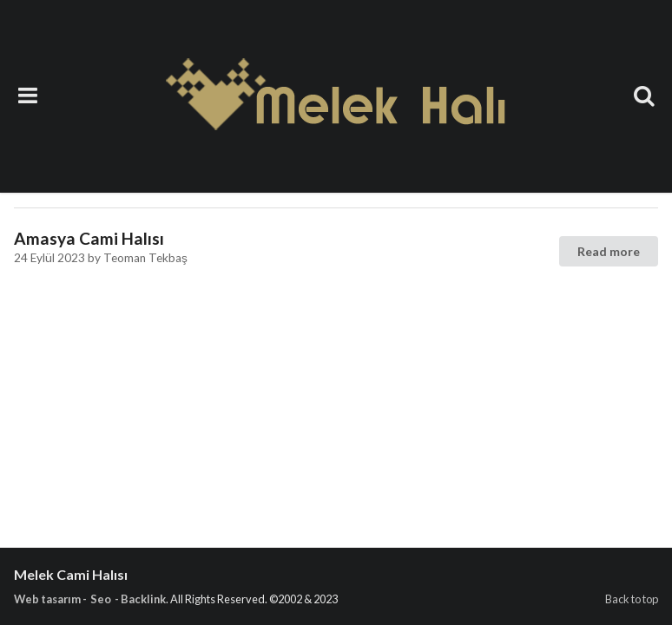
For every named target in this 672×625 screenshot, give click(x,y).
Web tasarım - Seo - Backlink (90, 599)
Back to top (632, 599)
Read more (609, 251)
